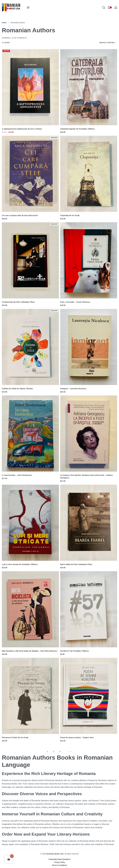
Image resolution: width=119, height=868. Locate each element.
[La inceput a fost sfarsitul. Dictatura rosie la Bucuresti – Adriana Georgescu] (89, 434)
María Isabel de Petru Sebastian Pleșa (76, 564)
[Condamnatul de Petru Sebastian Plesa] (30, 260)
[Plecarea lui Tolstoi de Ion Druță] (30, 696)
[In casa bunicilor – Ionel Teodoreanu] (30, 434)
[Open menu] (28, 7)
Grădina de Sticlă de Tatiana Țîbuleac (17, 389)
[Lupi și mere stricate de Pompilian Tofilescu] (30, 523)
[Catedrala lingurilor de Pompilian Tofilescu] (89, 87)
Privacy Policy (59, 862)
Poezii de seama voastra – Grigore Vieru (77, 737)
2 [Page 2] (54, 751)
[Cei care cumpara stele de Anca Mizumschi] (30, 174)
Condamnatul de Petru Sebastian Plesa (18, 302)
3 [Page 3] (60, 751)
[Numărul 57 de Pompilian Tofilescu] (89, 609)
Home (4, 23)
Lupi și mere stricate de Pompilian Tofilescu (20, 564)
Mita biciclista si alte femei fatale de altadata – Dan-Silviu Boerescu (30, 651)
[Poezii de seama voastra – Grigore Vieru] (89, 696)
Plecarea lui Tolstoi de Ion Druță (15, 737)
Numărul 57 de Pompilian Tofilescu (75, 651)
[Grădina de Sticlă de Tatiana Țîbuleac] (30, 347)
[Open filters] (6, 43)
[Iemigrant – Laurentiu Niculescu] (89, 347)
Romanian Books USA (55, 854)
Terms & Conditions (59, 865)
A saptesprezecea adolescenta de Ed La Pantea (22, 129)
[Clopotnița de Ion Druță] (89, 174)
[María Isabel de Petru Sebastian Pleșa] (89, 523)
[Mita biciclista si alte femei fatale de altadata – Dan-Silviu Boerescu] (30, 609)
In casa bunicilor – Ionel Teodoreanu (17, 475)
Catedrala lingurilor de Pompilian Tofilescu (78, 129)
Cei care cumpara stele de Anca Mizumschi (20, 215)
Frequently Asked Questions (59, 859)
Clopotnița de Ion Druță (70, 215)
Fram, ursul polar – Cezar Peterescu (75, 302)
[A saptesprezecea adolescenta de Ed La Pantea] (30, 87)
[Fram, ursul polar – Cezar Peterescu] (89, 260)
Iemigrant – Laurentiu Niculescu (73, 389)
